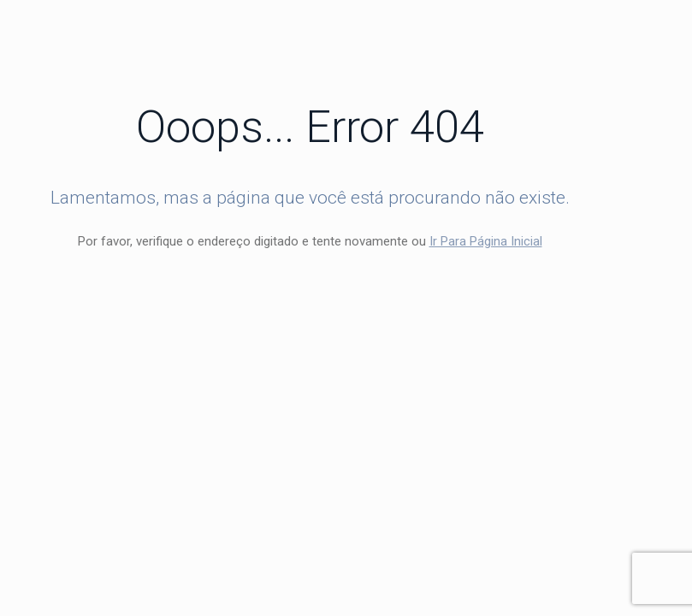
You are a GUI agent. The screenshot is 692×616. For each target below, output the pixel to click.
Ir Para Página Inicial (486, 241)
